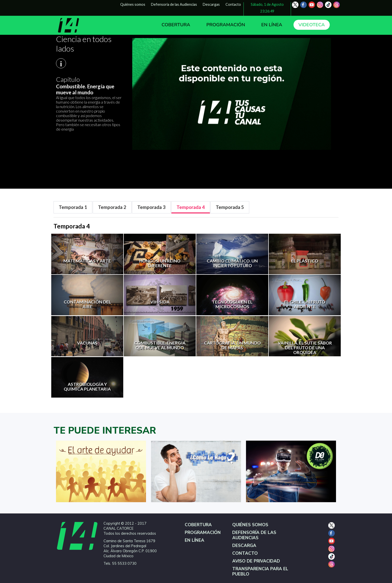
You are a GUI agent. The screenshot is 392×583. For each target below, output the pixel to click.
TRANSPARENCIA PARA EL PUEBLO (260, 571)
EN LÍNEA (272, 25)
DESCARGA (244, 546)
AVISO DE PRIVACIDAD (256, 561)
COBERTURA (176, 25)
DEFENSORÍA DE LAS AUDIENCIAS (254, 535)
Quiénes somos (133, 4)
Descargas (211, 4)
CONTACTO (245, 553)
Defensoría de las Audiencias (174, 4)
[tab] (73, 207)
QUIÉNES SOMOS (250, 525)
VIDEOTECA (312, 25)
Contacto (233, 4)
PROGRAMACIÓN (226, 25)
